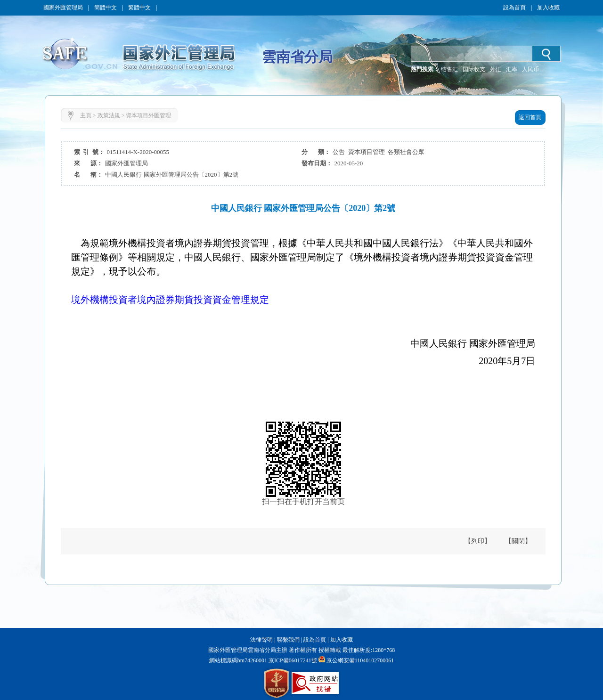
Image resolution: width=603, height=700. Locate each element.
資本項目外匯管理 (148, 115)
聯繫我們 (288, 640)
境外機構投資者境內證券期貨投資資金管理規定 (170, 300)
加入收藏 (548, 8)
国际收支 (474, 69)
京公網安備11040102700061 (360, 660)
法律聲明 (261, 640)
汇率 (512, 69)
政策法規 (109, 115)
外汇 (496, 69)
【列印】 (478, 541)
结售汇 (449, 69)
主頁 (86, 115)
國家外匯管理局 (63, 8)
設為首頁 (514, 8)
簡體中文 (106, 8)
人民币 (530, 69)
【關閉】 (518, 541)
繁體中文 (139, 8)
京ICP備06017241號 (292, 660)
